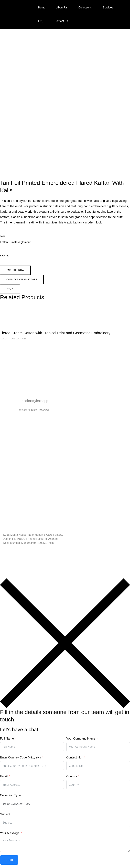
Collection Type (10, 795)
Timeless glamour (20, 242)
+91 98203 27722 (14, 552)
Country (72, 776)
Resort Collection (13, 339)
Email (4, 776)
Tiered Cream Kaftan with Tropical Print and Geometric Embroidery (55, 333)
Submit (9, 860)
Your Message (10, 833)
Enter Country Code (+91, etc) (20, 757)
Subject (5, 814)
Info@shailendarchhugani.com (23, 561)
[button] (15, 270)
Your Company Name (81, 739)
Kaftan (4, 242)
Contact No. (74, 757)
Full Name (7, 739)
